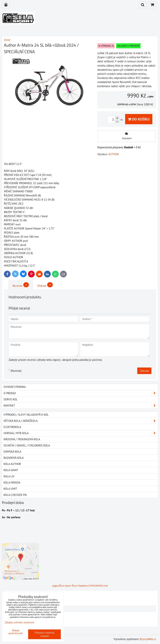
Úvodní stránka (15, 387)
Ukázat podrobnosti (16, 632)
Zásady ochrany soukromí (19, 622)
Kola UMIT (10, 489)
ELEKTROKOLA (12, 427)
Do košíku (139, 119)
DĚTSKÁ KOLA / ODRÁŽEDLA (81, 421)
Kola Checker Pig (15, 495)
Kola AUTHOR (12, 464)
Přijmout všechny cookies (45, 634)
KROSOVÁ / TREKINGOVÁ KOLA (22, 439)
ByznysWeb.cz (148, 639)
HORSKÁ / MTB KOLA (81, 433)
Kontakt (81, 406)
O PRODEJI (81, 393)
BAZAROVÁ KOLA (14, 458)
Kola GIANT (11, 470)
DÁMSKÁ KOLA (12, 452)
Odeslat (144, 371)
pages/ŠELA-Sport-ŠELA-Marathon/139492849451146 (80, 586)
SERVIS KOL (11, 399)
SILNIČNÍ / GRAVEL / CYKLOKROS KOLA (27, 445)
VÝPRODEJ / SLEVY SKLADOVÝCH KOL (26, 415)
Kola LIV (9, 476)
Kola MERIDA (12, 483)
